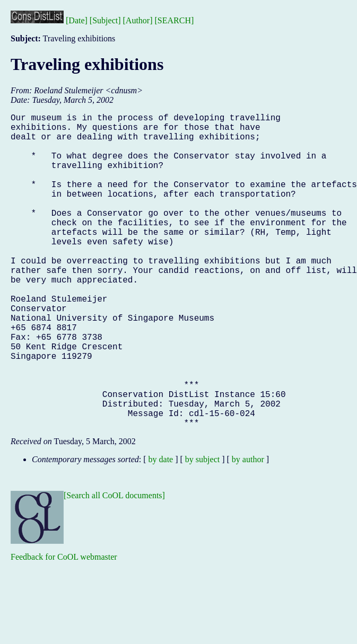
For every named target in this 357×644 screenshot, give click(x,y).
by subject (202, 529)
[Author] (138, 20)
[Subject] (105, 20)
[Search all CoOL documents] (114, 565)
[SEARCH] (175, 20)
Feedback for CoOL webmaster (64, 627)
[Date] (77, 20)
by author (248, 529)
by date (161, 529)
